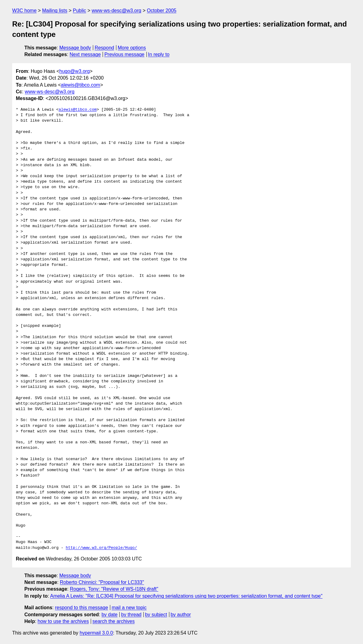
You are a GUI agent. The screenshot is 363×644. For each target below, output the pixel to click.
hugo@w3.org (75, 71)
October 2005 (162, 11)
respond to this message (81, 608)
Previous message (125, 54)
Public (79, 11)
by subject (156, 615)
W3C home (24, 11)
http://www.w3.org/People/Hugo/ (101, 548)
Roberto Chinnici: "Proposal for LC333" (102, 582)
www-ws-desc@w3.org (116, 11)
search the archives (114, 621)
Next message (85, 54)
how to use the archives (63, 621)
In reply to (159, 54)
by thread (131, 615)
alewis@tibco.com (81, 85)
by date (109, 615)
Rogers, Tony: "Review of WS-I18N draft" (114, 589)
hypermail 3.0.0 (96, 633)
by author (181, 615)
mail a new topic (129, 608)
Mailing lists (55, 11)
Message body (75, 48)
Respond (104, 48)
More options (132, 48)
